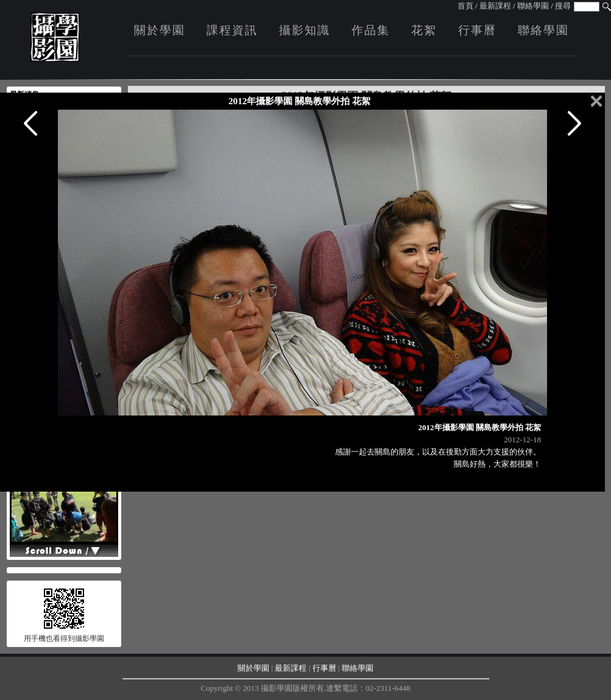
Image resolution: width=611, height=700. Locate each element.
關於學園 (160, 30)
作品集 (371, 30)
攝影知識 (305, 30)
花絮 (424, 30)
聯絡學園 (533, 6)
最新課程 (495, 6)
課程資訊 (232, 30)
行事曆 (477, 30)
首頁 (465, 6)
